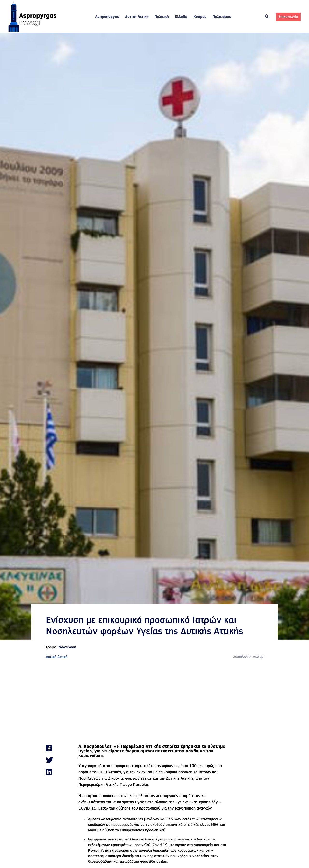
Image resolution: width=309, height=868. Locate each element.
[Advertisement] (154, 702)
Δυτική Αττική (137, 17)
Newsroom (67, 647)
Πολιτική (162, 17)
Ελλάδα (181, 17)
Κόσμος (200, 17)
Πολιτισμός (222, 17)
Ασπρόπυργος (107, 17)
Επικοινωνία (288, 17)
